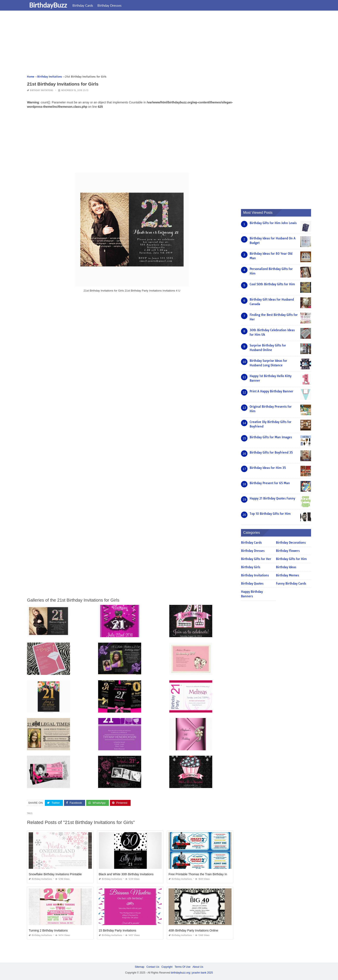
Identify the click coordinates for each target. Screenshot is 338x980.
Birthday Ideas (286, 567)
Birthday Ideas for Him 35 (268, 468)
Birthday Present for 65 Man (270, 483)
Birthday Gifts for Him (291, 559)
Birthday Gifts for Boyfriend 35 (271, 453)
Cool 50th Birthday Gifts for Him (272, 284)
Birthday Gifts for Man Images (271, 437)
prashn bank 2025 (202, 973)
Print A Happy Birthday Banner (271, 391)
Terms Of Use (182, 967)
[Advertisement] (156, 44)
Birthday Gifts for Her (256, 559)
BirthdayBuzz (48, 5)
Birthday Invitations (41, 90)
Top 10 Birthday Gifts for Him (270, 514)
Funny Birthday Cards (291, 584)
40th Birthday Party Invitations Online (193, 930)
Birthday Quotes (252, 584)
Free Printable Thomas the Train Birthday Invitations (203, 874)
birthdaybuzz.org (181, 973)
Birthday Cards (83, 5)
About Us (198, 967)
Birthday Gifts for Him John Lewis (273, 223)
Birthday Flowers (288, 551)
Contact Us (153, 967)
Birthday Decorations (291, 543)
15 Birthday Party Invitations (117, 930)
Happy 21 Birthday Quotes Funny (272, 498)
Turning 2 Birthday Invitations (48, 930)
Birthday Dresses (110, 5)
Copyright (167, 967)
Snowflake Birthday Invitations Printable (55, 874)
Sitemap (139, 967)
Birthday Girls (251, 567)
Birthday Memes (287, 575)
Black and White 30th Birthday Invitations (126, 874)
